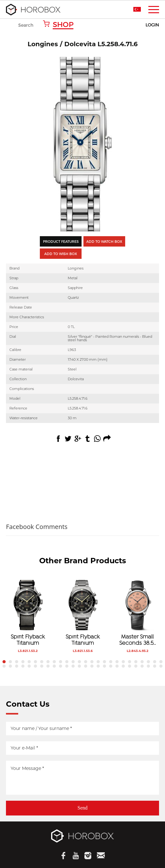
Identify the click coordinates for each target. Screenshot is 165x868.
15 (92, 662)
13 (79, 662)
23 (142, 662)
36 (61, 666)
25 (155, 662)
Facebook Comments (37, 527)
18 (111, 662)
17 (104, 662)
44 (111, 666)
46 (123, 666)
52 (161, 666)
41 (92, 666)
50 (148, 666)
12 (73, 662)
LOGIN (152, 25)
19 (117, 662)
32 (35, 666)
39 (79, 666)
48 (136, 666)
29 (17, 666)
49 (142, 666)
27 (4, 666)
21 (130, 662)
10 (61, 662)
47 (130, 666)
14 (86, 662)
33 (42, 666)
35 (54, 666)
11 (67, 662)
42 (98, 666)
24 (148, 662)
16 (98, 662)
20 (123, 662)
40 (86, 666)
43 (104, 666)
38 (73, 666)
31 (29, 666)
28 (10, 666)
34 (48, 666)
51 (155, 666)
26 (161, 662)
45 (117, 666)
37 (67, 666)
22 (136, 662)
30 (23, 666)
